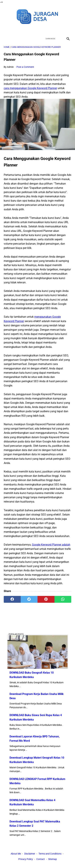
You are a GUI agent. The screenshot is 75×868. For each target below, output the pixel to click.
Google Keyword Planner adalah (51, 545)
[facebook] (26, 30)
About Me (16, 854)
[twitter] (34, 30)
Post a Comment (25, 67)
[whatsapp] (63, 599)
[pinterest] (46, 599)
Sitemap (53, 859)
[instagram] (49, 30)
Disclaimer (30, 854)
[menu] (6, 39)
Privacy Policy (26, 859)
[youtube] (41, 30)
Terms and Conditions (50, 854)
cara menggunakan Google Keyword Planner (30, 88)
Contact (41, 859)
